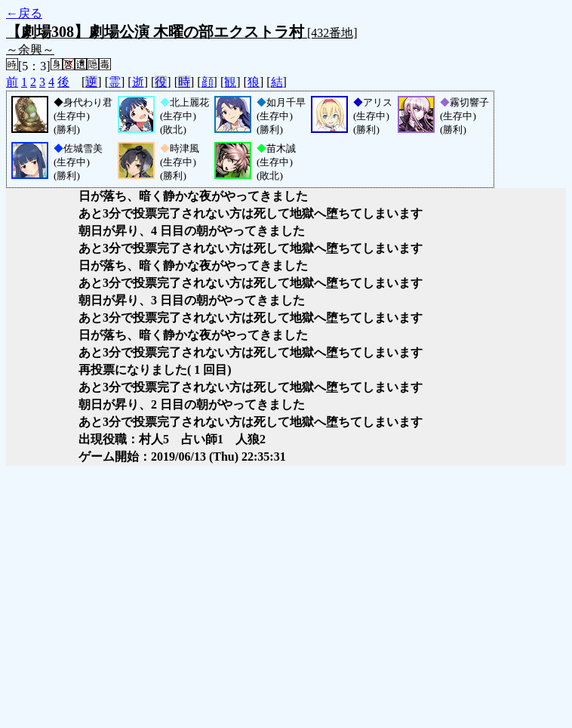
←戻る (24, 13)
